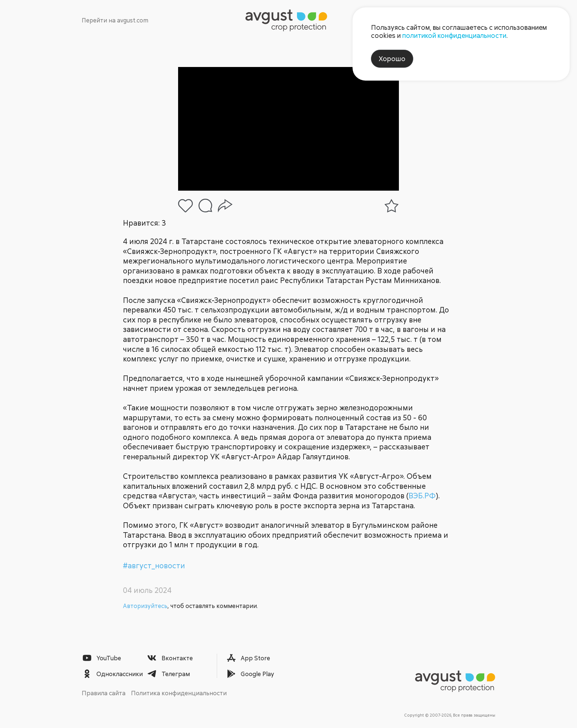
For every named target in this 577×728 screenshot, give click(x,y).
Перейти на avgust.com (115, 20)
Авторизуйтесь (145, 606)
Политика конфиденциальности (179, 693)
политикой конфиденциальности (454, 35)
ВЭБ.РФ (422, 496)
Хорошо (392, 59)
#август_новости (154, 566)
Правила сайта (104, 693)
